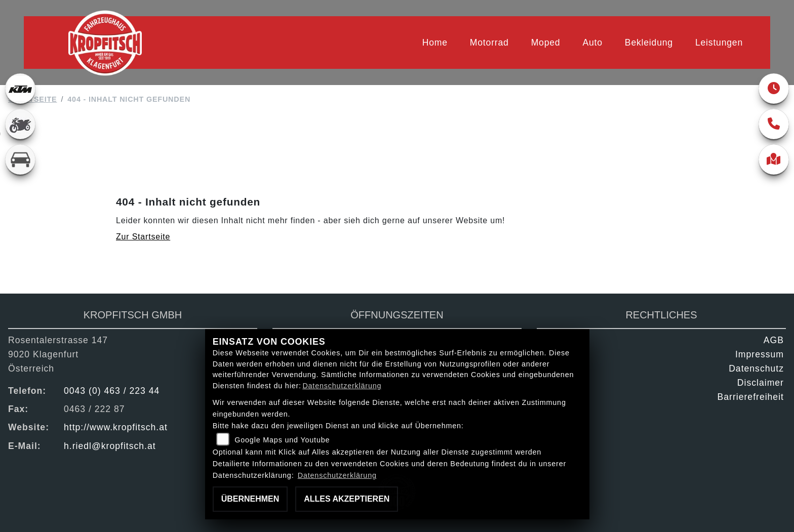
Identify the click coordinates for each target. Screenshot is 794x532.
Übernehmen (250, 499)
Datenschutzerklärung (342, 386)
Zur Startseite (143, 237)
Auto (592, 43)
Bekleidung (649, 43)
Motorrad (489, 43)
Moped (546, 43)
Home (435, 43)
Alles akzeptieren (347, 499)
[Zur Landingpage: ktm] (20, 89)
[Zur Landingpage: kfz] (20, 159)
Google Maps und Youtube (282, 440)
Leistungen (719, 43)
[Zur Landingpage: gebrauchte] (20, 124)
